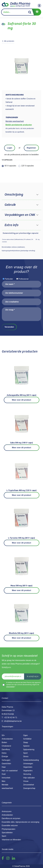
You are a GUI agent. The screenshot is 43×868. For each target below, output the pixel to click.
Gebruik (10, 205)
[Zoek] (30, 12)
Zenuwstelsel (29, 785)
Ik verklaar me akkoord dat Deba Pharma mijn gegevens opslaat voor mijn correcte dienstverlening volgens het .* (23, 685)
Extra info (11, 225)
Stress (26, 756)
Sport (25, 753)
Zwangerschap (29, 788)
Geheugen (6, 760)
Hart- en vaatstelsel (10, 771)
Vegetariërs (28, 771)
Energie (5, 756)
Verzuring (27, 774)
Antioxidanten (7, 739)
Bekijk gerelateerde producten (19, 125)
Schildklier (27, 739)
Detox (4, 753)
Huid (4, 774)
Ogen (26, 735)
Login (10, 148)
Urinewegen (28, 764)
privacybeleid (10, 687)
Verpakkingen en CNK (20, 215)
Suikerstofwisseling (31, 760)
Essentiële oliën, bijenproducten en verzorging (20, 822)
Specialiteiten (7, 833)
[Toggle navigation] (39, 6)
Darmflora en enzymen (11, 818)
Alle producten (8, 41)
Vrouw (26, 781)
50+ (3, 735)
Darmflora (6, 750)
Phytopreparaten (8, 829)
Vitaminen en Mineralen (11, 840)
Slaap (26, 742)
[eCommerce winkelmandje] (36, 12)
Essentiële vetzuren (10, 825)
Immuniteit (6, 778)
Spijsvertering (29, 750)
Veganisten (28, 767)
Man (3, 781)
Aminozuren (7, 811)
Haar (4, 767)
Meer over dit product (21, 400)
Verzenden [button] (9, 327)
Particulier (9, 279)
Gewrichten (6, 764)
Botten (4, 742)
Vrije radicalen (29, 778)
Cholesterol (6, 746)
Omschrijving (14, 195)
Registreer (31, 148)
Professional (23, 279)
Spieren (26, 746)
